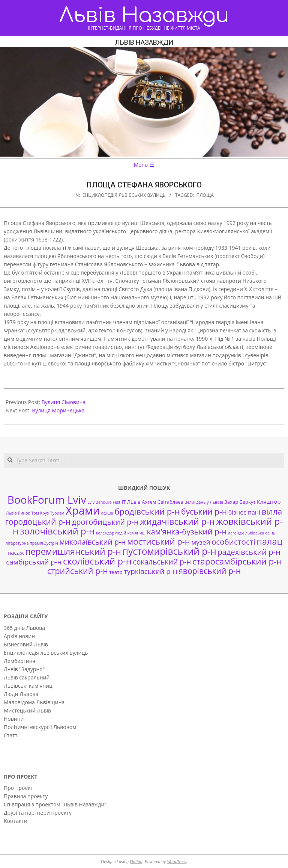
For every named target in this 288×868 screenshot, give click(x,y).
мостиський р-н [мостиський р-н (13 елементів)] (159, 541)
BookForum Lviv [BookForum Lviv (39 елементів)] (47, 500)
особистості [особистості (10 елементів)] (233, 542)
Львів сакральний (27, 677)
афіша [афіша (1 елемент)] (107, 513)
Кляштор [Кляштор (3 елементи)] (269, 501)
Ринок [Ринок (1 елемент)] (24, 513)
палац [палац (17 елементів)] (269, 541)
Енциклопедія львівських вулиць (124, 195)
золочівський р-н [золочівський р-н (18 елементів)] (57, 531)
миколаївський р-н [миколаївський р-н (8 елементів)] (93, 542)
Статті (11, 735)
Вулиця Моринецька (58, 410)
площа (205, 195)
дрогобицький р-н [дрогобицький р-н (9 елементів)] (105, 522)
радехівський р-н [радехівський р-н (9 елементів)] (249, 552)
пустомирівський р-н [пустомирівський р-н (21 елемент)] (169, 551)
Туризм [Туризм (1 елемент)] (57, 513)
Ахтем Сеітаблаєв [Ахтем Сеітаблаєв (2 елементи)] (162, 502)
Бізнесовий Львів (26, 644)
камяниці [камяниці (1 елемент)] (136, 533)
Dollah (136, 862)
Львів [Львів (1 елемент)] (11, 513)
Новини (14, 719)
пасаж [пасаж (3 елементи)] (16, 553)
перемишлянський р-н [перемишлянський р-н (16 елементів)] (73, 551)
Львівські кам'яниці (29, 686)
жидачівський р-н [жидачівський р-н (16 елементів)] (177, 521)
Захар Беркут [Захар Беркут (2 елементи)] (240, 502)
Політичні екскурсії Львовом (40, 727)
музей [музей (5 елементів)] (201, 542)
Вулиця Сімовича (64, 402)
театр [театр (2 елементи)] (116, 572)
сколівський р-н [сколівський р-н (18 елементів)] (97, 561)
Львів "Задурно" (24, 669)
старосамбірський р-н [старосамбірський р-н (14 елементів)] (237, 561)
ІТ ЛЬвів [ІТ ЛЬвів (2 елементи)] (131, 502)
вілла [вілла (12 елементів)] (272, 511)
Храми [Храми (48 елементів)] (83, 510)
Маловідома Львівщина (34, 702)
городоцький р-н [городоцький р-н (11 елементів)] (38, 522)
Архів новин (19, 636)
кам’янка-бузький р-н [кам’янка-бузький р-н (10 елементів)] (187, 531)
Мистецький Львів (27, 710)
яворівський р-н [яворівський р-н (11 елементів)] (210, 571)
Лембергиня (19, 661)
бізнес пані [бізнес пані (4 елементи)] (244, 512)
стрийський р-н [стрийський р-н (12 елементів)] (78, 571)
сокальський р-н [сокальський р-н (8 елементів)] (162, 562)
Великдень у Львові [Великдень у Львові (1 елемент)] (204, 502)
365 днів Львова (24, 628)
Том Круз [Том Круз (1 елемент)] (40, 513)
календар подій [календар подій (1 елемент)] (111, 533)
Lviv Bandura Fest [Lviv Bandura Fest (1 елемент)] (104, 502)
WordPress (176, 862)
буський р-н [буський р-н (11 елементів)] (204, 511)
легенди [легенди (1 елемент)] (236, 533)
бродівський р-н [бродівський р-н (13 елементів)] (147, 511)
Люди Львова (21, 694)
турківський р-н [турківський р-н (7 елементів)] (150, 571)
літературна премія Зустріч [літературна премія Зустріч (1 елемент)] (32, 543)
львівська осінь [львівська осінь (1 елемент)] (260, 533)
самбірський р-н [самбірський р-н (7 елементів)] (34, 562)
